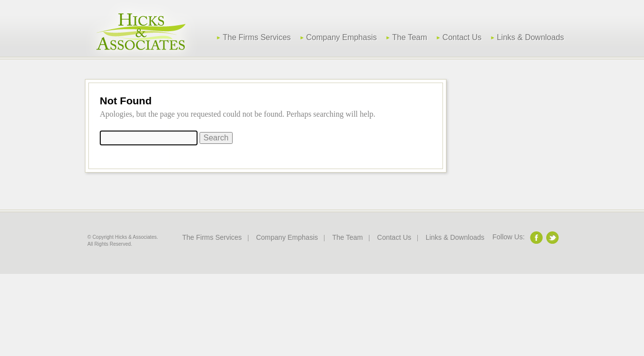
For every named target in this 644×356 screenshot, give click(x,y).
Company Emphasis (342, 37)
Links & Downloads (530, 37)
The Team (410, 37)
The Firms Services (257, 37)
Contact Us (462, 37)
